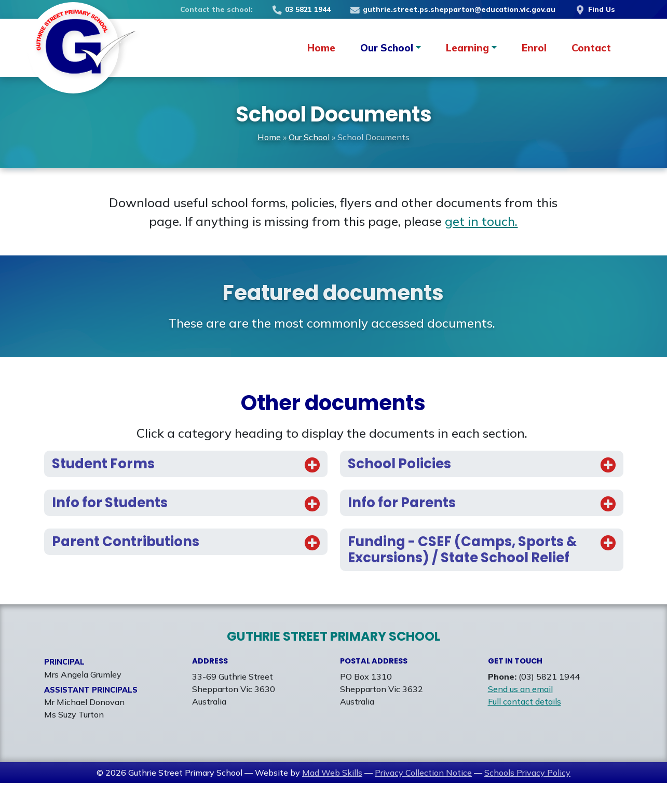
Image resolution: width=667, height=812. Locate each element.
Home (321, 48)
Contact (591, 48)
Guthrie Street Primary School (333, 665)
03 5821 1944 (301, 9)
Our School (309, 137)
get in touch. (481, 221)
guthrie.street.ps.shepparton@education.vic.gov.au (452, 9)
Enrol (534, 48)
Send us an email (520, 718)
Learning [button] (467, 48)
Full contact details (525, 730)
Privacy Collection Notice (423, 802)
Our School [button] (387, 48)
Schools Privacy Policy (527, 802)
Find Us (594, 9)
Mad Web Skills (332, 802)
